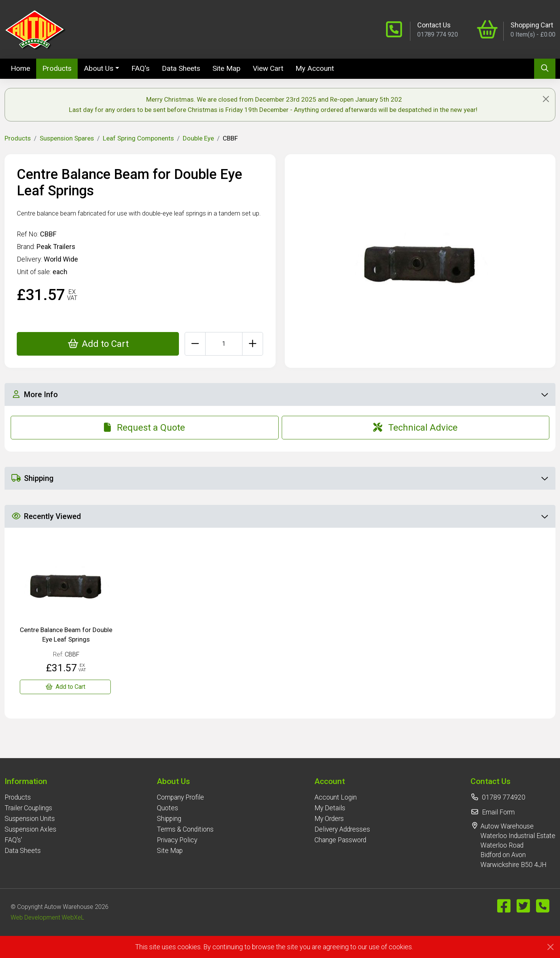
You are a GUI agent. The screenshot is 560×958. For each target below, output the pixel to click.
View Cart (268, 68)
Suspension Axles (30, 829)
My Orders (329, 819)
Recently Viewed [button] (280, 516)
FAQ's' (13, 840)
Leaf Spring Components (138, 138)
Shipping (169, 819)
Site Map (227, 68)
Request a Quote (144, 428)
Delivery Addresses (342, 829)
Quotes (168, 808)
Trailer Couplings (28, 808)
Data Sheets (181, 68)
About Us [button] (99, 68)
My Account (315, 68)
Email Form (498, 812)
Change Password (340, 840)
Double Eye (198, 138)
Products (57, 68)
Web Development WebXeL (47, 917)
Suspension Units (30, 819)
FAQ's (140, 68)
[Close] (546, 99)
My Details (330, 808)
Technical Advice (415, 428)
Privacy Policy (177, 840)
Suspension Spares (67, 138)
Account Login (336, 797)
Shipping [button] (280, 478)
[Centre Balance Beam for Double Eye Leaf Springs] (65, 687)
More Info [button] (280, 394)
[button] (30, 781)
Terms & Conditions (185, 829)
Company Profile (180, 797)
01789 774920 (504, 797)
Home (23, 68)
